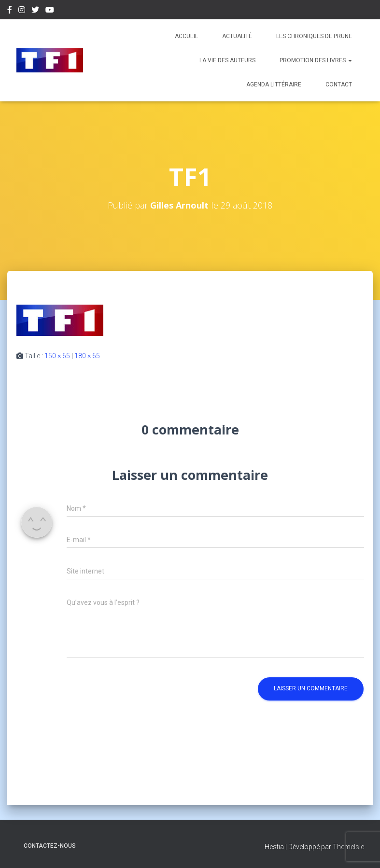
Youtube (50, 11)
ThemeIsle (348, 847)
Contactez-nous (50, 846)
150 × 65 (57, 356)
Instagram (22, 11)
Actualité (237, 36)
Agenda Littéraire (274, 84)
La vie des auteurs (227, 60)
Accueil (186, 36)
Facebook (10, 11)
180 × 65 (87, 356)
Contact (339, 84)
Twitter (35, 11)
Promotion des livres (316, 60)
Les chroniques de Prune (314, 36)
